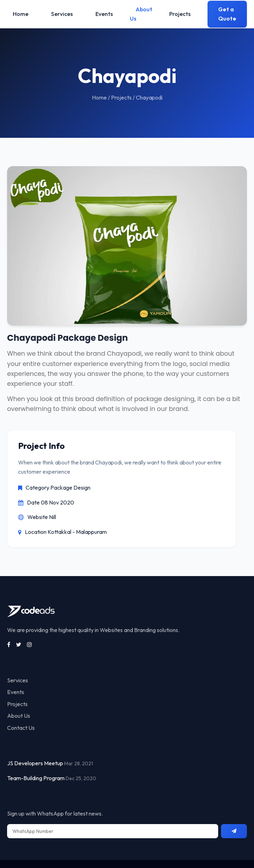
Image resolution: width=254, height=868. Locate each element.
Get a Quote (227, 14)
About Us (141, 14)
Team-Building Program (36, 778)
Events (104, 14)
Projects (180, 14)
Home (21, 14)
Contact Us (21, 728)
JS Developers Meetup (35, 763)
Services (62, 14)
